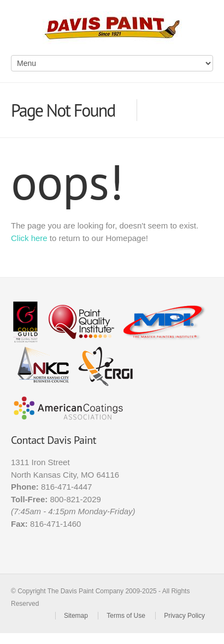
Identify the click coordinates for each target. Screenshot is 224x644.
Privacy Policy (184, 616)
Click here (29, 238)
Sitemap (76, 616)
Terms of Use (126, 616)
